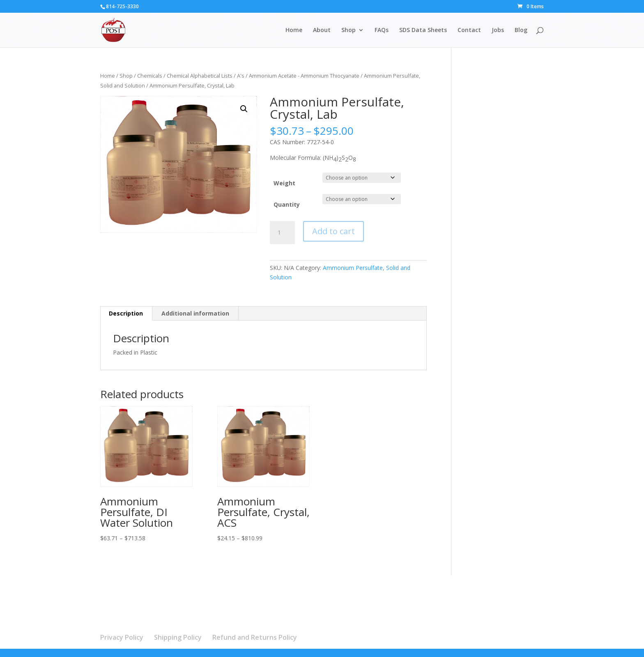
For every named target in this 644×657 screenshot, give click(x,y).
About (322, 30)
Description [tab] (126, 313)
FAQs (382, 30)
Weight (284, 183)
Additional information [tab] (195, 313)
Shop (348, 30)
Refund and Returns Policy (255, 637)
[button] (244, 109)
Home (294, 30)
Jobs (498, 30)
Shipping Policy (178, 637)
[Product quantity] (282, 233)
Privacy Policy (122, 637)
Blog (521, 30)
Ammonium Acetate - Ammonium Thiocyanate (304, 76)
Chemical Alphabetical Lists (200, 76)
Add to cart (333, 231)
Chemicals (150, 76)
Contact (469, 30)
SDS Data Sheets (423, 30)
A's (241, 76)
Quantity (287, 204)
